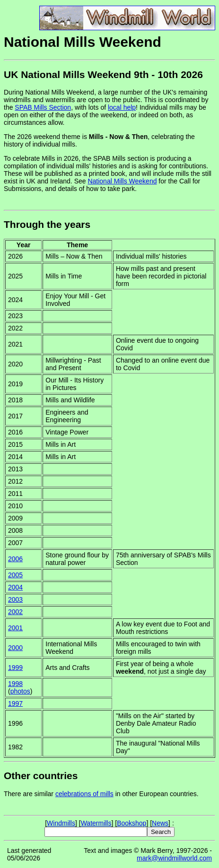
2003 (15, 599)
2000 (15, 648)
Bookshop (131, 823)
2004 (15, 587)
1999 (15, 668)
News (160, 823)
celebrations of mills (84, 794)
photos (20, 691)
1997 (15, 703)
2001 (15, 628)
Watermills (96, 823)
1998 (15, 684)
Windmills (61, 823)
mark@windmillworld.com (174, 858)
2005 (15, 575)
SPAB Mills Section (43, 107)
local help (122, 107)
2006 (15, 559)
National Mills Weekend (122, 181)
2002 (15, 612)
